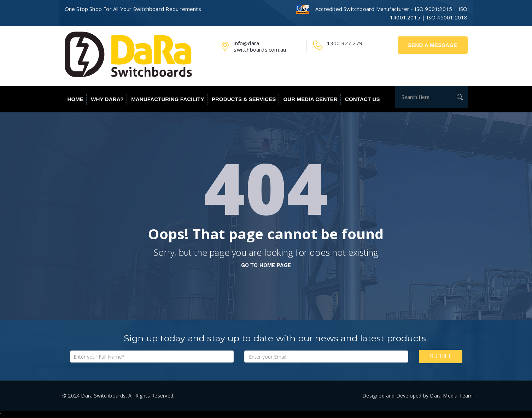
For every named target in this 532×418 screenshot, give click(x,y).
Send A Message (432, 45)
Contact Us (363, 99)
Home (76, 99)
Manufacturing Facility (168, 99)
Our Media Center (311, 99)
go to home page (266, 265)
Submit (441, 356)
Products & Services (244, 99)
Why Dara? (107, 99)
